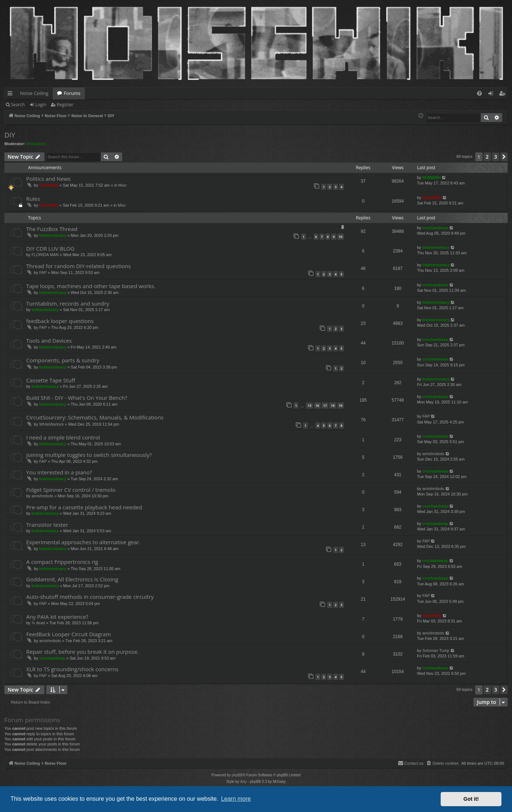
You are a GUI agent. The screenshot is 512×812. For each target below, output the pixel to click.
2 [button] (487, 157)
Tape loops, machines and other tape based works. (91, 286)
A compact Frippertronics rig (62, 562)
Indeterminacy (53, 235)
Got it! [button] (471, 799)
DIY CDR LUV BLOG (50, 248)
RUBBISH (432, 178)
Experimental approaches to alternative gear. (83, 542)
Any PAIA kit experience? (57, 617)
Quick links (11, 95)
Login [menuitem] (492, 95)
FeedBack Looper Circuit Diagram (69, 634)
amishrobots (433, 454)
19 (341, 405)
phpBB (237, 775)
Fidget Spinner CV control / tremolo (71, 490)
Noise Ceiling (34, 93)
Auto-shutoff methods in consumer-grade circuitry (90, 597)
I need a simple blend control (63, 437)
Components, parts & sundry (63, 360)
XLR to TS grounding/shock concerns (72, 669)
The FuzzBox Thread (52, 229)
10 (341, 237)
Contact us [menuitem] (411, 763)
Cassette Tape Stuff (51, 380)
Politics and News (48, 179)
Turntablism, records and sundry (68, 303)
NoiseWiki (49, 185)
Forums (72, 93)
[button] (504, 157)
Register (65, 105)
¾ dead (38, 623)
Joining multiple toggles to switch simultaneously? (89, 455)
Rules (33, 199)
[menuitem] (479, 93)
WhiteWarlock (51, 424)
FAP (43, 272)
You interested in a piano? (59, 472)
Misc (122, 185)
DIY (10, 135)
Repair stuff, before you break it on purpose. (83, 652)
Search (18, 105)
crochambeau (436, 228)
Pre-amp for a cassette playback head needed (84, 507)
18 (333, 405)
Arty (243, 782)
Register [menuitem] (504, 95)
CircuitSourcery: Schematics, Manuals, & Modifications (95, 417)
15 (309, 405)
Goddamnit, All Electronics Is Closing (72, 579)
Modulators (36, 144)
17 (325, 405)
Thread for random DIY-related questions (78, 266)
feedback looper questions (60, 321)
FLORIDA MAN (45, 255)
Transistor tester (47, 525)
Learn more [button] (236, 799)
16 (317, 405)
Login (41, 105)
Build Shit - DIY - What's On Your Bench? (77, 398)
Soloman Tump (436, 650)
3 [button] (496, 157)
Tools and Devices (49, 341)
